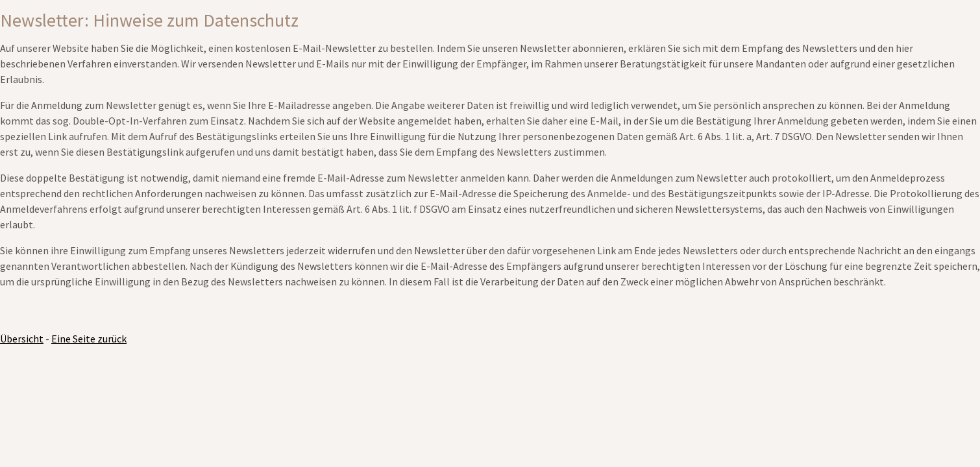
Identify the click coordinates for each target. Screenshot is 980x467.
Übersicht (22, 339)
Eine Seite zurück (89, 339)
